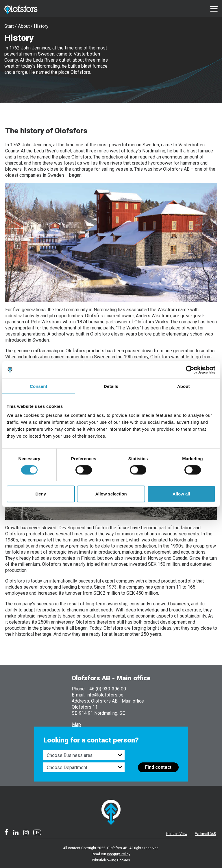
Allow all (181, 494)
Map (76, 724)
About (24, 26)
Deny (41, 494)
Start (9, 26)
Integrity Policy (119, 854)
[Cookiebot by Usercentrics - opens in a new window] (190, 370)
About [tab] (184, 386)
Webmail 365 (206, 834)
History (41, 26)
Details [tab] (111, 386)
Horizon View (177, 834)
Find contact (158, 767)
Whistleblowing (104, 860)
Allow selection (111, 494)
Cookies (124, 860)
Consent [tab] (39, 386)
